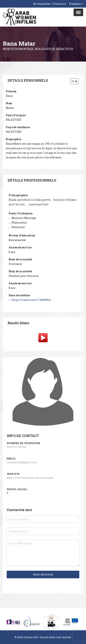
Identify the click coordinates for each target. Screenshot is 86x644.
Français (75, 4)
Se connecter (42, 4)
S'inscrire (59, 4)
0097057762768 (16, 447)
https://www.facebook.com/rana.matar (30, 478)
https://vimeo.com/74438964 (31, 300)
